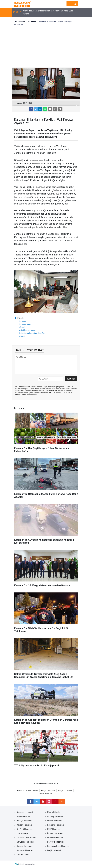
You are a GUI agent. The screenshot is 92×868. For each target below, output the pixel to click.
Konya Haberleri (54, 812)
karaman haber (25, 324)
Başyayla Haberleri (55, 842)
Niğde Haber (32, 394)
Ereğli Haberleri (54, 850)
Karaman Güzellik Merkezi (28, 791)
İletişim (69, 791)
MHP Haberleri (54, 829)
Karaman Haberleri (25, 812)
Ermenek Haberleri (55, 838)
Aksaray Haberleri (55, 816)
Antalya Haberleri (24, 821)
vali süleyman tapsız (27, 330)
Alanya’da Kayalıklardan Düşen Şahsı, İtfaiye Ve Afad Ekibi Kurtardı (48, 12)
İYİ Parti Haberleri (55, 833)
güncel (22, 327)
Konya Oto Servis (48, 791)
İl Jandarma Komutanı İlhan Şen (32, 333)
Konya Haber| (68, 392)
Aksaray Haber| (21, 394)
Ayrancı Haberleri (24, 846)
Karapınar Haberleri (25, 850)
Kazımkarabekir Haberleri (58, 846)
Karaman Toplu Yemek (26, 838)
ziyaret (22, 336)
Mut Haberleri (23, 855)
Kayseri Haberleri (24, 825)
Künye (61, 791)
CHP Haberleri (23, 833)
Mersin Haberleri (55, 821)
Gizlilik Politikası (45, 794)
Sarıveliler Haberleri (25, 842)
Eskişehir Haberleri (55, 825)
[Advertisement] (46, 44)
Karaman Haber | (56, 392)
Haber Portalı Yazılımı (27, 864)
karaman (23, 321)
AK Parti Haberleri (24, 829)
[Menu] (69, 4)
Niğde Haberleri (23, 816)
